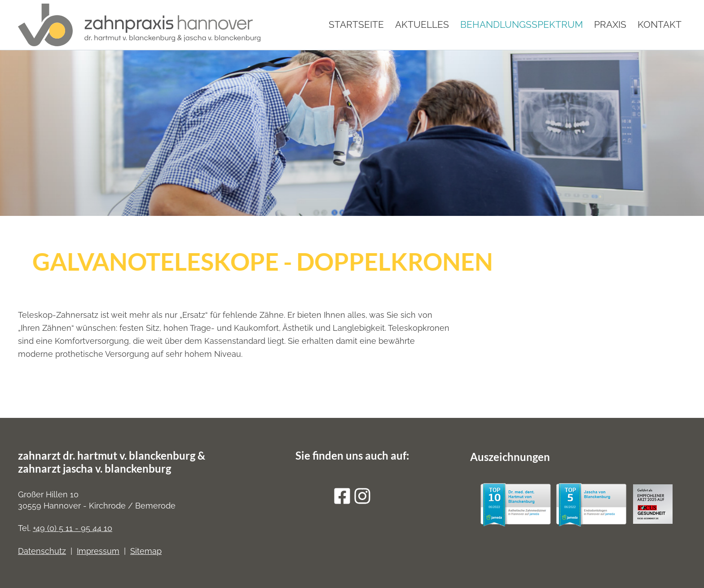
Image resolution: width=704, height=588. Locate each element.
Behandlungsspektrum (521, 24)
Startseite (356, 24)
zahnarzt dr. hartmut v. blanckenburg (107, 455)
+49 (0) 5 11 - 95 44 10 (73, 528)
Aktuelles (422, 24)
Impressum (98, 551)
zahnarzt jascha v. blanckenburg (95, 468)
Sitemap (146, 551)
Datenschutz (42, 551)
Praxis (610, 24)
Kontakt (660, 24)
